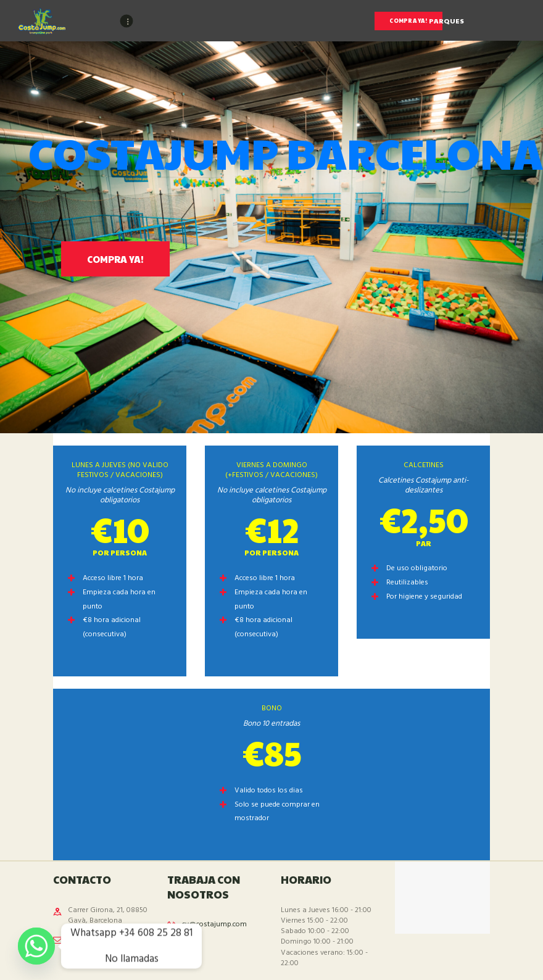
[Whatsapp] (36, 946)
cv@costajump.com (214, 924)
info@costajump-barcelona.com (97, 944)
